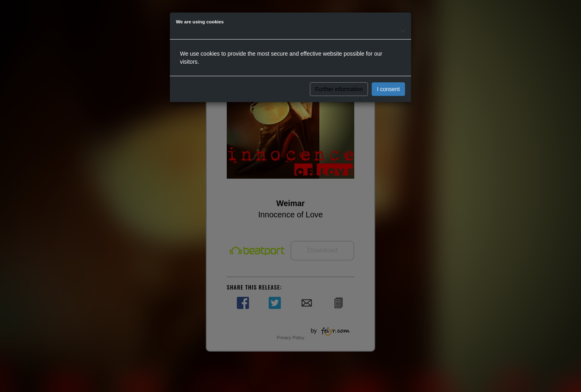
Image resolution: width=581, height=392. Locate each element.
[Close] (403, 29)
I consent (388, 89)
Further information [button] (339, 89)
